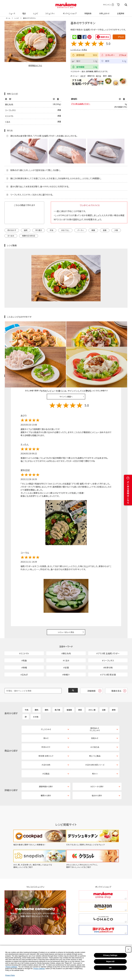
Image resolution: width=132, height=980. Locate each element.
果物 (114, 698)
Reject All (110, 961)
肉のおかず (12, 230)
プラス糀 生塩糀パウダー (82, 104)
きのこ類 (92, 698)
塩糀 (26, 230)
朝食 (93, 230)
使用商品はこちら (35, 65)
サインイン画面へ (66, 371)
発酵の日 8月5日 (29, 236)
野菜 (80, 698)
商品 (24, 12)
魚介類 (57, 698)
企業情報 (120, 12)
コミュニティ (50, 12)
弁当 (52, 230)
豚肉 (37, 698)
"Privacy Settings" (11, 967)
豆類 (104, 698)
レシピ (35, 12)
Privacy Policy (10, 975)
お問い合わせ (104, 12)
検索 (126, 5)
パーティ (80, 230)
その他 (36, 705)
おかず (83, 76)
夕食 (116, 230)
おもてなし (65, 230)
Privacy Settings (110, 955)
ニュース (12, 12)
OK (110, 968)
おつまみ (11, 236)
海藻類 (69, 698)
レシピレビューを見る (79, 50)
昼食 (105, 230)
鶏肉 (110, 76)
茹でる (99, 76)
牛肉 (27, 698)
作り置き (39, 230)
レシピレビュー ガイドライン (118, 350)
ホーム (8, 18)
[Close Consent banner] (128, 949)
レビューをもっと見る (66, 607)
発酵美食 (88, 12)
